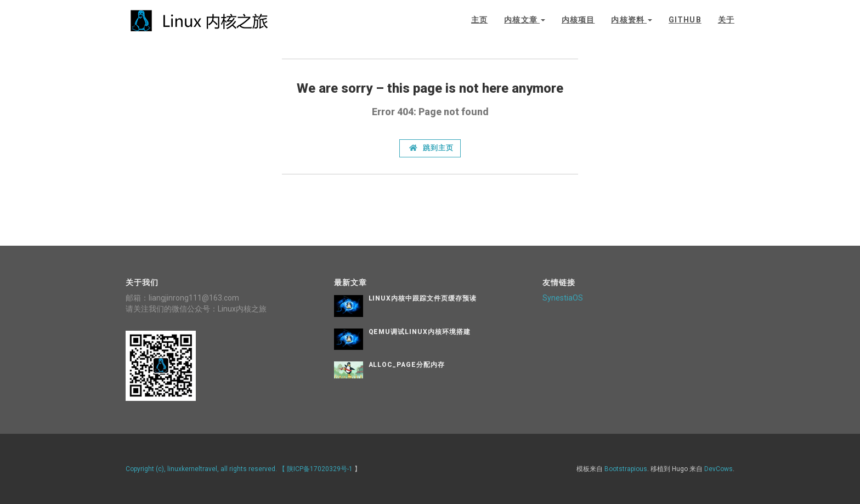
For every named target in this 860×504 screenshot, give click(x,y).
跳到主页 (431, 148)
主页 (479, 20)
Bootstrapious (626, 469)
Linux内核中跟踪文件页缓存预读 (423, 298)
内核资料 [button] (632, 20)
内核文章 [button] (525, 20)
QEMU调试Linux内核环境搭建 (420, 332)
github (685, 20)
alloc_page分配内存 (407, 365)
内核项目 (578, 20)
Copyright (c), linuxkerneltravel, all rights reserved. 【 (206, 469)
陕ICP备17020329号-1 (320, 469)
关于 (726, 20)
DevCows (718, 469)
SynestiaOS (563, 298)
